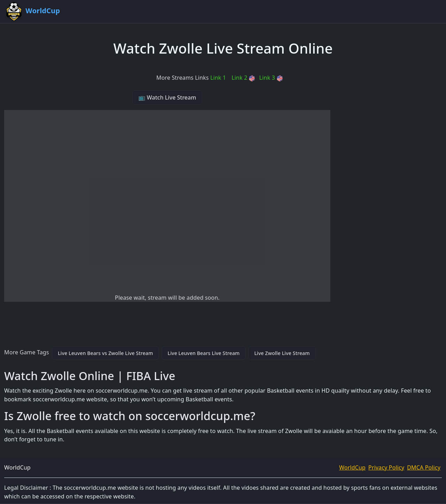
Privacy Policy (386, 467)
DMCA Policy (424, 467)
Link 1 (218, 78)
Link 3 (271, 78)
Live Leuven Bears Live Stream (204, 353)
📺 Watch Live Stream (167, 97)
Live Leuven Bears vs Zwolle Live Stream (105, 353)
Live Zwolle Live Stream (282, 353)
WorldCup (352, 467)
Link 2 (243, 78)
